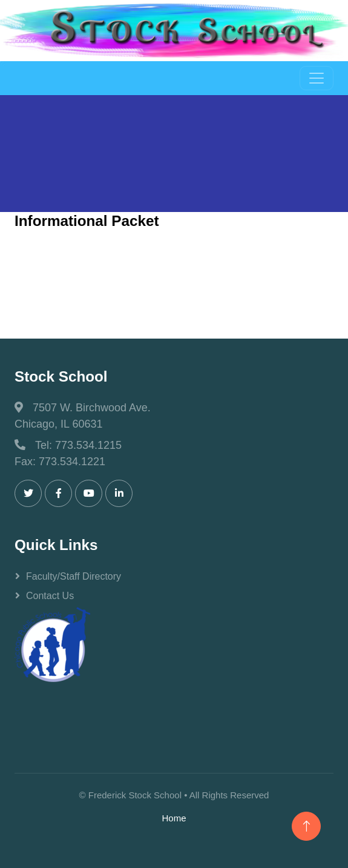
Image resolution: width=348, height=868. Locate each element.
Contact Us (50, 596)
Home (174, 818)
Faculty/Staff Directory (74, 576)
